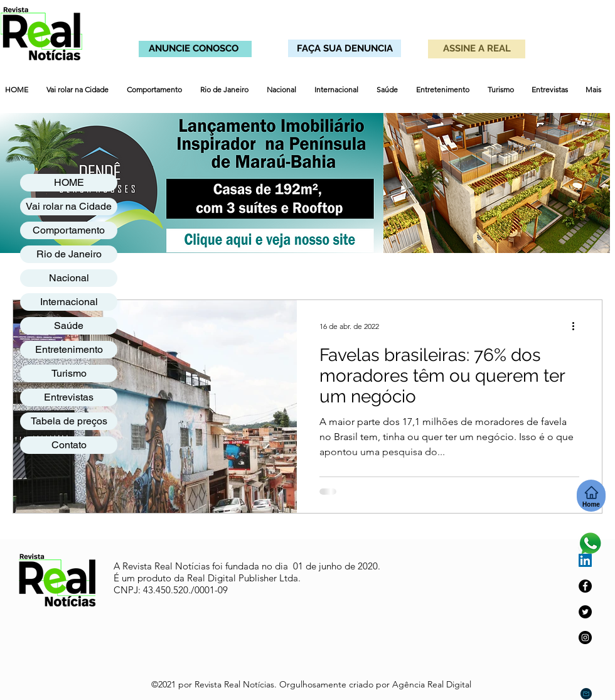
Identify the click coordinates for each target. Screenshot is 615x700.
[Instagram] (585, 638)
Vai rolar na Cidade (69, 206)
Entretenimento (69, 349)
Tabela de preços (69, 421)
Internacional (69, 302)
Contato (69, 445)
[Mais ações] (577, 326)
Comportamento (69, 230)
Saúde (69, 326)
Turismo (69, 373)
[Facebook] (585, 586)
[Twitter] (585, 612)
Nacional (69, 278)
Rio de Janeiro (69, 254)
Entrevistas (69, 397)
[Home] (591, 496)
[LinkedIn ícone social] (585, 560)
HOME (69, 182)
